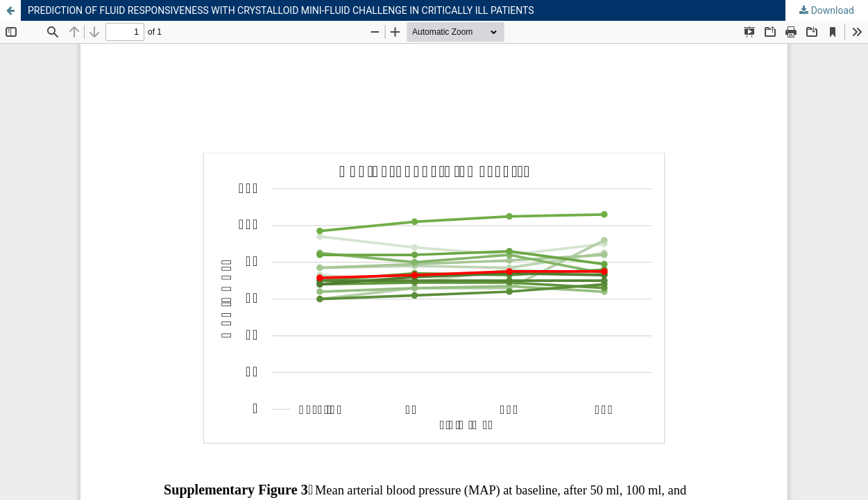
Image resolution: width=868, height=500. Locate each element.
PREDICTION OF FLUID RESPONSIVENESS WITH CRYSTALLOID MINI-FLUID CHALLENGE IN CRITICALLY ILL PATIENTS (281, 10)
